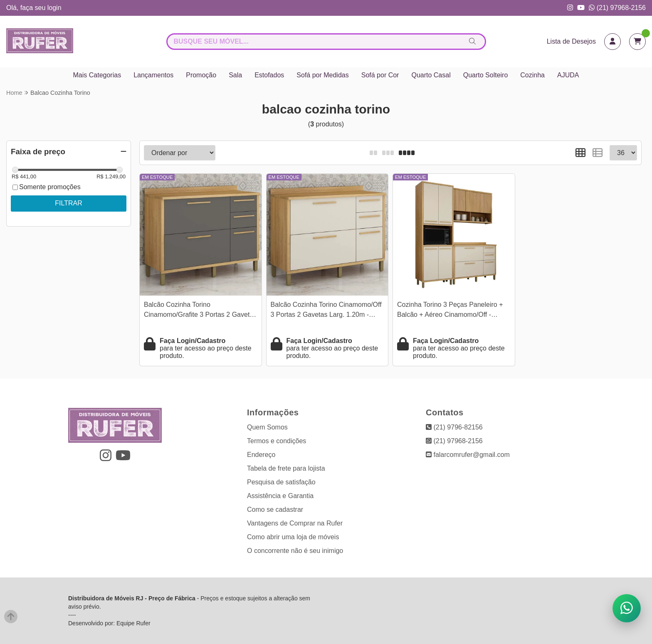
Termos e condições (277, 441)
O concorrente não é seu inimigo (295, 551)
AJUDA (568, 75)
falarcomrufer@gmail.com (468, 455)
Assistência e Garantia (280, 496)
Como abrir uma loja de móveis (293, 537)
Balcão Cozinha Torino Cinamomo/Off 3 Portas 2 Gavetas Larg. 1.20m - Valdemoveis (326, 311)
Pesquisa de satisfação (281, 482)
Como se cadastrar (275, 510)
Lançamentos (153, 75)
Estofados (269, 75)
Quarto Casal (431, 75)
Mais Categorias (97, 75)
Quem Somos (267, 427)
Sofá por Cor (380, 75)
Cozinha (532, 75)
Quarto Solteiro (486, 75)
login (54, 8)
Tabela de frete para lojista (286, 468)
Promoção (201, 75)
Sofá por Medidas (322, 75)
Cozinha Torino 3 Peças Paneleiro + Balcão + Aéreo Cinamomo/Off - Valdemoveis (450, 311)
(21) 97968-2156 (617, 8)
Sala (235, 75)
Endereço (261, 455)
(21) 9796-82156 (454, 427)
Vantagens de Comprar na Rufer (295, 523)
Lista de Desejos (571, 41)
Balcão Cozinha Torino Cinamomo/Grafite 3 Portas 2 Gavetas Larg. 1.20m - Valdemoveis (200, 311)
